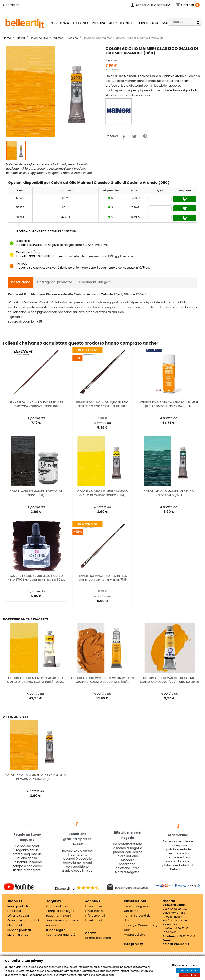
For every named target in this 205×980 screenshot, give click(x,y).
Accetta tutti (188, 970)
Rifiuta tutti (189, 975)
